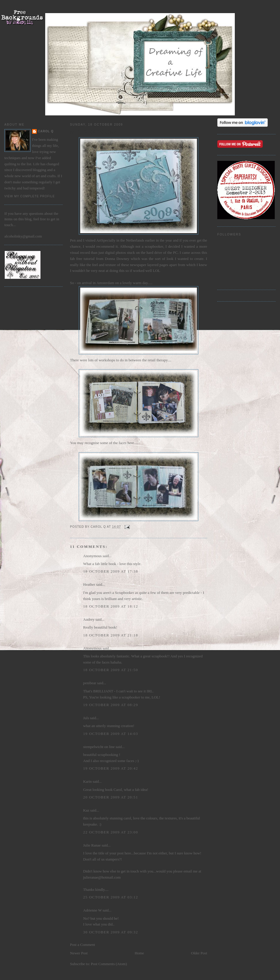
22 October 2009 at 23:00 (111, 832)
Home (139, 953)
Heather (89, 584)
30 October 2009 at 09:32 (111, 932)
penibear (90, 683)
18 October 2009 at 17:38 (111, 571)
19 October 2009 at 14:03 (111, 734)
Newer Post (79, 953)
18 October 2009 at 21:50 (111, 670)
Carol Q (46, 131)
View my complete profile (30, 196)
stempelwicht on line (99, 747)
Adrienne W (92, 910)
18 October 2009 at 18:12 (111, 606)
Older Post (199, 953)
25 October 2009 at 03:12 (111, 897)
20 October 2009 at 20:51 (111, 797)
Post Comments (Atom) (109, 964)
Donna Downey (117, 259)
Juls (86, 718)
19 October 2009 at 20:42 (111, 768)
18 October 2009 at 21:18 (111, 635)
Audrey (89, 619)
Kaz (86, 810)
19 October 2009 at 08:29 (111, 705)
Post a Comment (83, 945)
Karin (87, 781)
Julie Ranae (92, 845)
